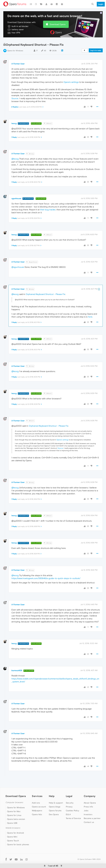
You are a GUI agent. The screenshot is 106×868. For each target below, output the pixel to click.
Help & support (56, 798)
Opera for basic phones (18, 840)
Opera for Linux (14, 811)
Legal (69, 792)
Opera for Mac (14, 807)
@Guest (48, 119)
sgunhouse (16, 194)
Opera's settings (71, 77)
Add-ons (36, 798)
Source (15, 94)
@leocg (30, 149)
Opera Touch (13, 836)
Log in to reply (96, 46)
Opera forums (55, 806)
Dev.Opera (54, 810)
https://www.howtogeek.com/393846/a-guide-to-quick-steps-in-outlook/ (46, 574)
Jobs (86, 806)
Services (37, 792)
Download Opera (58, 20)
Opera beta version (16, 814)
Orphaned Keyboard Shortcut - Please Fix (45, 290)
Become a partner (92, 814)
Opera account (39, 802)
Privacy (69, 802)
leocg (14, 119)
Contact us (89, 818)
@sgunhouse (32, 257)
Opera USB (12, 818)
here (90, 312)
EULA (68, 810)
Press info (88, 802)
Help (52, 792)
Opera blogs (55, 802)
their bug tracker (48, 205)
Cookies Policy (72, 806)
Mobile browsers (13, 823)
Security (70, 798)
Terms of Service (73, 814)
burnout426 (17, 666)
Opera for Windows (15, 46)
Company (90, 792)
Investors (88, 810)
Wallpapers (37, 806)
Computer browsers (14, 798)
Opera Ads (37, 810)
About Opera (90, 798)
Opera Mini (12, 832)
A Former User (18, 59)
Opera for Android (15, 828)
